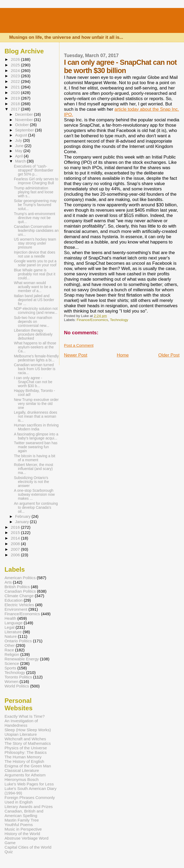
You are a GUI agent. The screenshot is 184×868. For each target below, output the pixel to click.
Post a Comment (79, 345)
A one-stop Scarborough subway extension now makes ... (34, 495)
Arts (8, 582)
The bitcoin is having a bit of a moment (34, 458)
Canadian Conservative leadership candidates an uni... (36, 231)
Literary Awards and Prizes (29, 807)
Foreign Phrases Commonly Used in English (30, 800)
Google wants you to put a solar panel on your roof (35, 263)
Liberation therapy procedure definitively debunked (33, 334)
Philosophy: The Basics (26, 752)
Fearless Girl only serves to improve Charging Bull (36, 181)
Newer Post (75, 355)
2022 (16, 81)
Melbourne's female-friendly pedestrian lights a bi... (36, 358)
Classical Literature (22, 770)
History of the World (22, 834)
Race (9, 650)
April (20, 156)
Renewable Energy (22, 659)
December (25, 114)
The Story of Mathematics (28, 743)
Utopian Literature (21, 734)
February (23, 516)
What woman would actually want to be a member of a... (32, 287)
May (19, 151)
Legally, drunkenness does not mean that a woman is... (36, 416)
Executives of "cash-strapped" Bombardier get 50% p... (34, 170)
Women (11, 681)
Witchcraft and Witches (25, 739)
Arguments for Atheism (25, 775)
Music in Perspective (23, 829)
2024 (16, 70)
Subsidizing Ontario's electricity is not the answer (31, 482)
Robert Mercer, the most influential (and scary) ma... (33, 469)
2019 (16, 98)
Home (123, 355)
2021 (16, 87)
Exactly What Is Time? (25, 716)
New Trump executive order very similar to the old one (36, 404)
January (23, 522)
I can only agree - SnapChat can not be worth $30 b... (33, 382)
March (21, 161)
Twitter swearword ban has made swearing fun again (36, 447)
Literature (13, 632)
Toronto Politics (18, 677)
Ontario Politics (18, 641)
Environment (16, 609)
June (20, 146)
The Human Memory (23, 757)
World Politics (17, 686)
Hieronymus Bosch (22, 779)
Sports (10, 668)
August (22, 135)
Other (10, 645)
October (23, 125)
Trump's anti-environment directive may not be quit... (34, 218)
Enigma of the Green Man (28, 766)
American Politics (20, 578)
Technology (119, 320)
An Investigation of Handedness (21, 723)
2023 (16, 76)
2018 (16, 104)
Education (14, 600)
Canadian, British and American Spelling (24, 813)
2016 (16, 527)
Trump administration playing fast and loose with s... (34, 192)
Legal (9, 627)
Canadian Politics (20, 591)
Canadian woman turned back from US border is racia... (35, 369)
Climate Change (19, 596)
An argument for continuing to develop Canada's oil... (36, 508)
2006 (16, 555)
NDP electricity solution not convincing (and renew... (36, 311)
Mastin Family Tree (22, 820)
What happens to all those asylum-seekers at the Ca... (35, 347)
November (25, 120)
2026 (16, 59)
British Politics (17, 587)
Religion (12, 654)
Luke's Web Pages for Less (29, 784)
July (19, 140)
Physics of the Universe (26, 748)
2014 (16, 538)
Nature (11, 636)
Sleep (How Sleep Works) (28, 730)
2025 (16, 65)
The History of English (24, 761)
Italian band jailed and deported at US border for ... (34, 300)
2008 (16, 544)
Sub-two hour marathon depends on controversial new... (33, 322)
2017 (16, 109)
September (25, 130)
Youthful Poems (19, 825)
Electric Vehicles (19, 605)
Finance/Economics (92, 320)
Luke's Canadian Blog (74, 22)
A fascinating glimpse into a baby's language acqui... (36, 436)
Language (14, 623)
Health (10, 618)
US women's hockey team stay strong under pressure (35, 243)
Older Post (169, 355)
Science (12, 663)
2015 (16, 533)
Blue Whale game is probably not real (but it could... (35, 274)
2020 (16, 93)
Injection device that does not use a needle (34, 254)
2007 (16, 549)
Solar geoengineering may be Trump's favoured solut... (35, 205)
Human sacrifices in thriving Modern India (36, 427)
